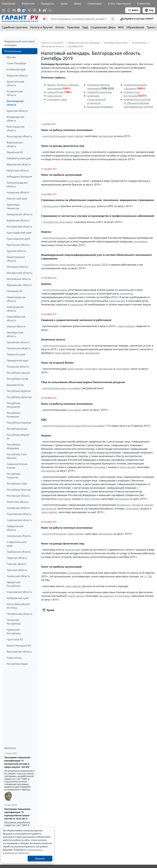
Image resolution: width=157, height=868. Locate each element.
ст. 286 (148, 576)
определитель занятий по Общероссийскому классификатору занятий (138, 103)
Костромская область (19, 227)
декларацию (106, 136)
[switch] (45, 19)
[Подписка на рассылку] (4, 10)
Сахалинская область (19, 520)
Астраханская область (15, 93)
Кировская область (18, 220)
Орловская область (18, 342)
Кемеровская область (20, 214)
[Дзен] (19, 10)
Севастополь (14, 658)
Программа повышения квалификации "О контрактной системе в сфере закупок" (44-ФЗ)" (17, 762)
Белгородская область (15, 103)
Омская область (16, 326)
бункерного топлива (129, 505)
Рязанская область (18, 502)
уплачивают (74, 181)
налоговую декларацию (86, 353)
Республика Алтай (17, 379)
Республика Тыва (17, 484)
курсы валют (55, 96)
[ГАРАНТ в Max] (24, 10)
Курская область (16, 251)
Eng (149, 10)
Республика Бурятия (19, 391)
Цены (64, 4)
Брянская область (17, 111)
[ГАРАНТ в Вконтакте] (14, 10)
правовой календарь (99, 92)
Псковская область (18, 367)
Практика (73, 27)
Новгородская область (15, 309)
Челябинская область (19, 614)
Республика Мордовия (14, 446)
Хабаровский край (18, 598)
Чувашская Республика (14, 632)
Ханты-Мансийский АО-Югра (18, 606)
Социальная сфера (103, 27)
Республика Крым (17, 664)
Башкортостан (15, 385)
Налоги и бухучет (41, 27)
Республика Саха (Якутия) (17, 456)
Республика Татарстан (14, 476)
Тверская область (17, 558)
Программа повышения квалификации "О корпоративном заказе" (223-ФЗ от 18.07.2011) (17, 814)
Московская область (19, 279)
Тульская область (17, 570)
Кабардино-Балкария (19, 177)
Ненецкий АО (15, 291)
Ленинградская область (16, 259)
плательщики (50, 206)
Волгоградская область (16, 129)
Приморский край (17, 361)
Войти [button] (133, 10)
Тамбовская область (19, 552)
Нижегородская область (16, 299)
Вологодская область (19, 136)
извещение (77, 305)
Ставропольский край (16, 544)
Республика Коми (17, 429)
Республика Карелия (19, 423)
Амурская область (17, 76)
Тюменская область (18, 576)
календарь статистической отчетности (96, 99)
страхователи (50, 222)
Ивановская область (19, 164)
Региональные (13, 51)
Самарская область (18, 508)
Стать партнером (119, 4)
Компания (9, 4)
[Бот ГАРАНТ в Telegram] (35, 10)
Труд (85, 27)
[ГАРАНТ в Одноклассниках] (40, 10)
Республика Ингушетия (14, 405)
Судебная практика (15, 27)
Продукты (47, 4)
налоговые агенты (79, 426)
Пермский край (16, 354)
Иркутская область (18, 171)
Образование (135, 27)
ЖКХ (121, 27)
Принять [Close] (40, 859)
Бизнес (60, 27)
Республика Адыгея (18, 373)
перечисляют (73, 152)
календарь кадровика (100, 107)
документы (126, 294)
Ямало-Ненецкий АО (19, 646)
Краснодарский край (19, 233)
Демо (78, 4)
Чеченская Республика (14, 622)
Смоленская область (19, 536)
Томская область (17, 564)
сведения (82, 265)
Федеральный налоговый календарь (19, 43)
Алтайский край (16, 69)
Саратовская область (19, 514)
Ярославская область (19, 652)
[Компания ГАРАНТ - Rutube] (45, 10)
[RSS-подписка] (50, 10)
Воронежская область (15, 144)
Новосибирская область (16, 319)
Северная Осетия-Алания (17, 466)
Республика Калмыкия (14, 415)
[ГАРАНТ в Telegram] (29, 10)
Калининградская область (17, 185)
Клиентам (144, 4)
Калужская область (18, 192)
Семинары (95, 4)
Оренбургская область (15, 334)
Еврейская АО (15, 152)
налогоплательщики (55, 136)
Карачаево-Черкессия (13, 206)
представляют (76, 136)
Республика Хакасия (19, 490)
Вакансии (28, 4)
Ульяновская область (19, 592)
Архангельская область (15, 83)
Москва (11, 57)
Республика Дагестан (19, 397)
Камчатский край (17, 199)
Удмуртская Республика (14, 584)
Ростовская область (18, 496)
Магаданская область (20, 273)
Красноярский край (18, 239)
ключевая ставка (57, 99)
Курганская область (18, 245)
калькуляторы (55, 92)
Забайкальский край (19, 158)
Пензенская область (19, 348)
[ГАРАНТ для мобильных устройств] (9, 10)
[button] (137, 19)
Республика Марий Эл (18, 437)
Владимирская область (15, 119)
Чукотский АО (15, 639)
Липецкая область (17, 267)
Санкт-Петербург (17, 63)
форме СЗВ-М (100, 265)
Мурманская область (19, 285)
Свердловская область (15, 528)
